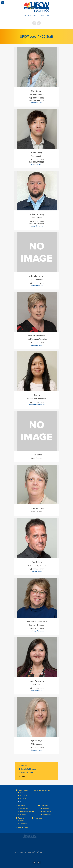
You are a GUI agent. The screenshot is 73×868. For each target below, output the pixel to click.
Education (44, 805)
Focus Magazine (24, 824)
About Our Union (24, 790)
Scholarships (23, 814)
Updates (21, 818)
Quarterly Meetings (43, 790)
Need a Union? (23, 827)
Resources (22, 805)
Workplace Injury (24, 808)
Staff (23, 776)
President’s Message (28, 769)
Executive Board (27, 773)
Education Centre (47, 814)
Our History (25, 765)
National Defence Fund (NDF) (27, 811)
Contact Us (38, 818)
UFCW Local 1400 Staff (37, 36)
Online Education (47, 811)
